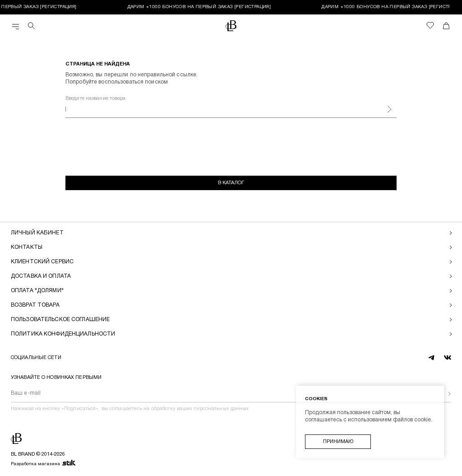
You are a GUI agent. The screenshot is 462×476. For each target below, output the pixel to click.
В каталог (231, 183)
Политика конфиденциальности (63, 334)
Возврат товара (35, 305)
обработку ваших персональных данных (200, 409)
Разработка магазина (44, 463)
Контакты (27, 247)
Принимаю (338, 442)
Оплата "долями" (37, 291)
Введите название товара (96, 98)
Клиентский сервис (42, 262)
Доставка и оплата (41, 276)
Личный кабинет (37, 233)
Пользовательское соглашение (60, 320)
